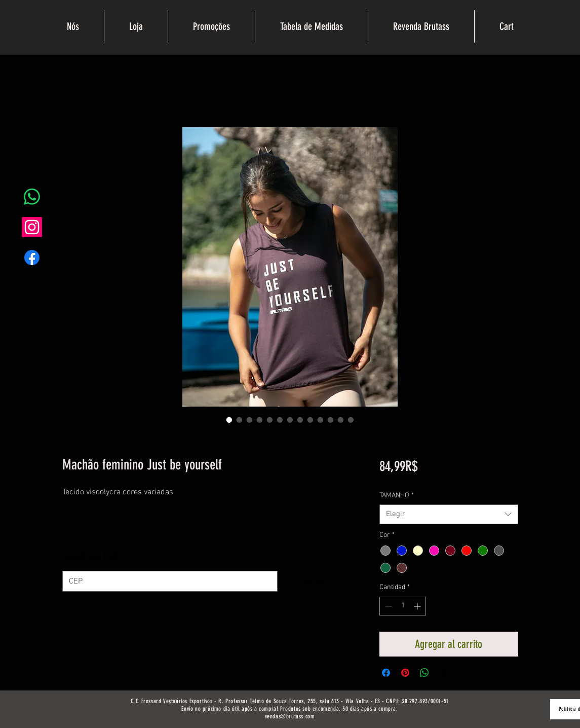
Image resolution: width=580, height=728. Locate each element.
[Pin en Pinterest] (405, 673)
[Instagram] (32, 227)
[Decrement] (387, 606)
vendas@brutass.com (290, 716)
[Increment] (418, 606)
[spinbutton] (403, 606)
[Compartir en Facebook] (386, 673)
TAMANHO (397, 496)
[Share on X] (444, 673)
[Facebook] (32, 258)
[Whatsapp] (32, 197)
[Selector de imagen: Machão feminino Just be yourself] (229, 420)
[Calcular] (312, 581)
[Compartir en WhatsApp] (424, 673)
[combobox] (449, 514)
